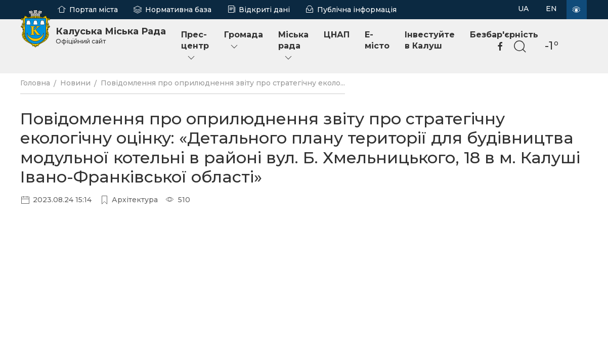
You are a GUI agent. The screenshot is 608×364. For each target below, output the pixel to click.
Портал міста (94, 10)
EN (551, 9)
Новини (75, 83)
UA (523, 9)
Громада (244, 41)
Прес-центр (195, 46)
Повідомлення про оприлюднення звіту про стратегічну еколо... (223, 83)
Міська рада (293, 46)
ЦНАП (337, 35)
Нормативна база (178, 10)
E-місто (377, 40)
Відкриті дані (264, 10)
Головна (35, 83)
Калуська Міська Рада (111, 35)
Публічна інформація (357, 10)
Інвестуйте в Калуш (430, 40)
